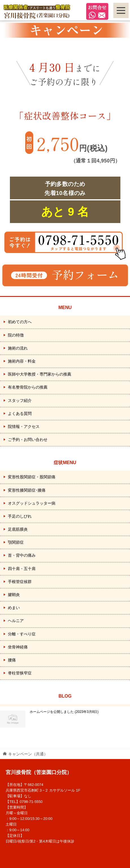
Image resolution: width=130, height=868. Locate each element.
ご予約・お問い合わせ (28, 440)
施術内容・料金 (22, 361)
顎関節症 (16, 542)
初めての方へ (20, 322)
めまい (14, 608)
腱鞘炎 (14, 595)
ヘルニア (16, 621)
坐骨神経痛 (18, 647)
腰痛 (12, 660)
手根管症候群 (20, 582)
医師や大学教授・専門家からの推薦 (40, 374)
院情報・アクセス (24, 427)
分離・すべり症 (22, 634)
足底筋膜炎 (18, 529)
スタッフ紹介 (20, 400)
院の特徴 (16, 335)
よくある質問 (20, 413)
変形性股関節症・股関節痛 (32, 477)
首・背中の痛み (22, 555)
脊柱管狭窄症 (20, 673)
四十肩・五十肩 (22, 569)
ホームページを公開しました (64, 712)
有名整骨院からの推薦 (28, 387)
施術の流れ (18, 348)
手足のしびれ (20, 516)
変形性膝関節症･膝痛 (27, 490)
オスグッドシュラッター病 (32, 503)
